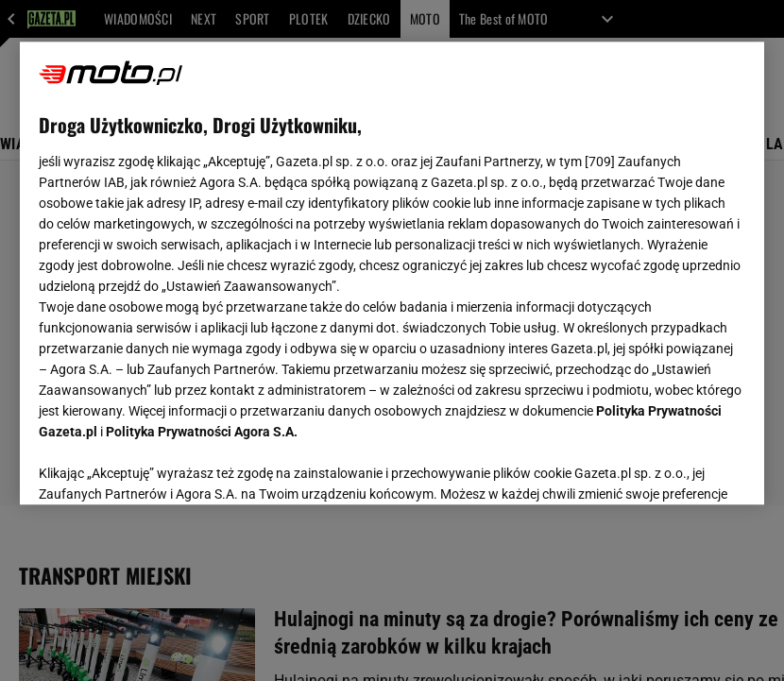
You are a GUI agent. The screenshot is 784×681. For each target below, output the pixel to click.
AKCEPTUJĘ (682, 468)
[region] (392, 273)
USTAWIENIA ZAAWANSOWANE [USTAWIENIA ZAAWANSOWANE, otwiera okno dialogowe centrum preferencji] (162, 467)
